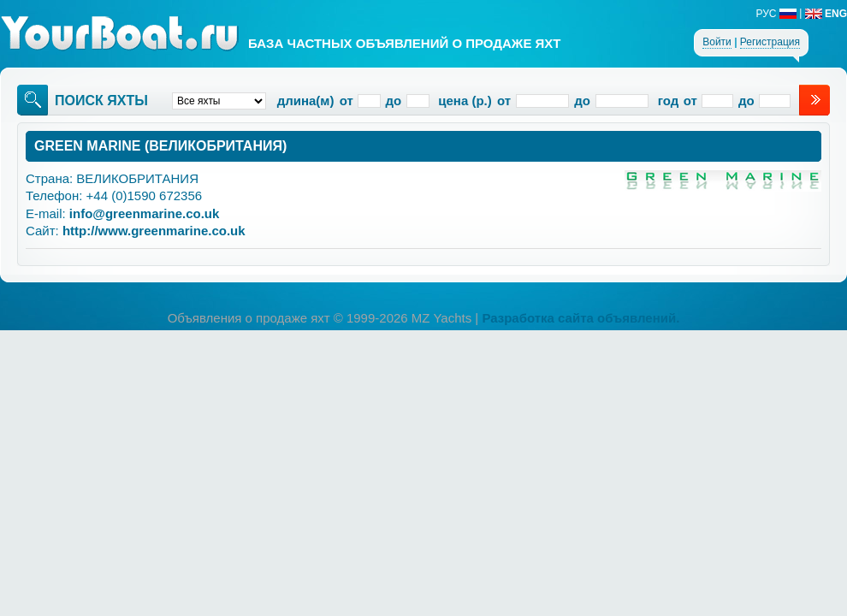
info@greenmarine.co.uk (145, 213)
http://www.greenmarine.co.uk (154, 231)
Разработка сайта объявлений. (580, 318)
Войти (717, 42)
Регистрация (770, 42)
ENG (826, 14)
